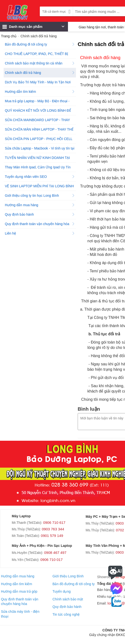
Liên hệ (40, 233)
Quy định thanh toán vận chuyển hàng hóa (40, 224)
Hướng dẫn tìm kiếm (40, 92)
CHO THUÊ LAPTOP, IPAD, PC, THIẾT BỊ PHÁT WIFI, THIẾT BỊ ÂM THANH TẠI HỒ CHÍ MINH (40, 55)
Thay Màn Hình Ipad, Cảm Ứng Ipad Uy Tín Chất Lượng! (40, 169)
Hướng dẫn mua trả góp (19, 591)
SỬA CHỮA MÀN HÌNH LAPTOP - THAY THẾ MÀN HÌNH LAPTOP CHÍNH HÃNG (40, 131)
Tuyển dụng (62, 591)
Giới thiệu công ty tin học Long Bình (40, 196)
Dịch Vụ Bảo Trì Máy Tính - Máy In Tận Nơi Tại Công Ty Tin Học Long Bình (40, 83)
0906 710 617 (54, 522)
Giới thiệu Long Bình (68, 576)
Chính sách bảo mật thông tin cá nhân (40, 63)
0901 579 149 (52, 536)
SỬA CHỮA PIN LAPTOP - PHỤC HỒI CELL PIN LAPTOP (40, 140)
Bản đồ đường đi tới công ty (40, 44)
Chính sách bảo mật (68, 599)
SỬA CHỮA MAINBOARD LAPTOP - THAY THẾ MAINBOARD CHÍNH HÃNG (40, 121)
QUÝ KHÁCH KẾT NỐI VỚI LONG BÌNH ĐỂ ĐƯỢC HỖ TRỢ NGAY (40, 112)
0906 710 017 (51, 560)
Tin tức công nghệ (66, 614)
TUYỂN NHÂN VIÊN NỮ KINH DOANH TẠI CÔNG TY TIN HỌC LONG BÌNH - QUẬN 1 (40, 159)
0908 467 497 (55, 553)
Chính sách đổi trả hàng (40, 73)
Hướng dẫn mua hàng (40, 205)
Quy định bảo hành (40, 214)
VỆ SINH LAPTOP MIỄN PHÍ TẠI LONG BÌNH (40, 187)
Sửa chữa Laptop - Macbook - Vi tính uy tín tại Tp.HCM (40, 150)
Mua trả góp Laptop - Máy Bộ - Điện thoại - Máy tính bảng (40, 102)
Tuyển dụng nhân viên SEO (40, 177)
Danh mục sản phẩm (33, 28)
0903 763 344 (53, 529)
